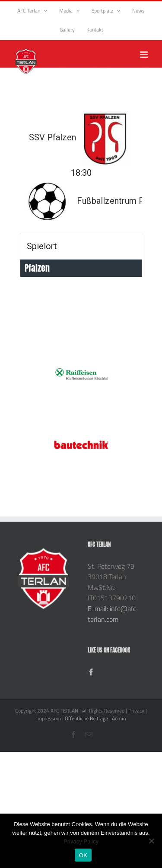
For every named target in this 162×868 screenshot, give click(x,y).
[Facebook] (91, 672)
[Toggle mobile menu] (145, 55)
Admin (119, 718)
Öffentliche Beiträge (86, 718)
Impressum (49, 718)
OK (83, 855)
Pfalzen (37, 268)
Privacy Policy (81, 841)
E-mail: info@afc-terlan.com (113, 614)
